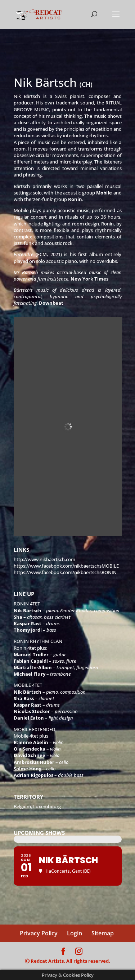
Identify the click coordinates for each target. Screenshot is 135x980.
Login (75, 933)
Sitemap (103, 933)
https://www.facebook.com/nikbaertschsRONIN (65, 572)
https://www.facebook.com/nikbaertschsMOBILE (66, 566)
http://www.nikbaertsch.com (44, 559)
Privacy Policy (39, 933)
